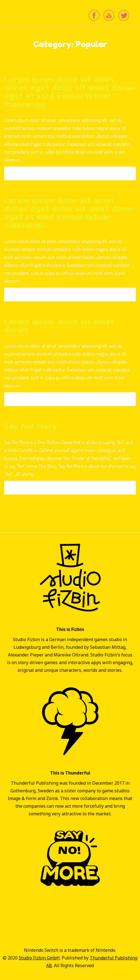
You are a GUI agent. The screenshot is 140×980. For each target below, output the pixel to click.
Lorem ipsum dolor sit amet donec (59, 325)
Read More (70, 173)
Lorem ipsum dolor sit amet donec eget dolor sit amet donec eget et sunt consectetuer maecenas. (70, 92)
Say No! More (31, 426)
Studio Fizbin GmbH (39, 958)
